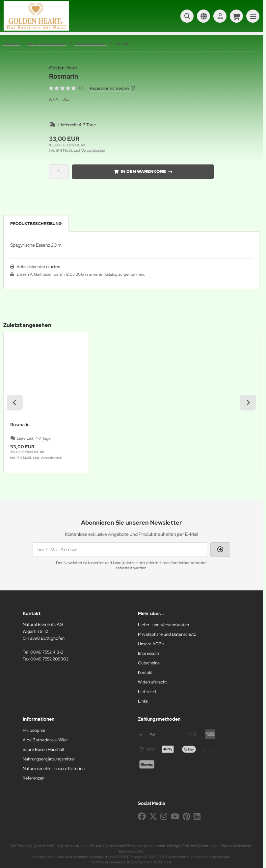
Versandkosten (93, 150)
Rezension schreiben (109, 88)
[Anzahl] (59, 172)
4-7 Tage (87, 125)
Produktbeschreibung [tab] (36, 224)
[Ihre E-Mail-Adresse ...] (120, 550)
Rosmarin (20, 425)
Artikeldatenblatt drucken (39, 267)
